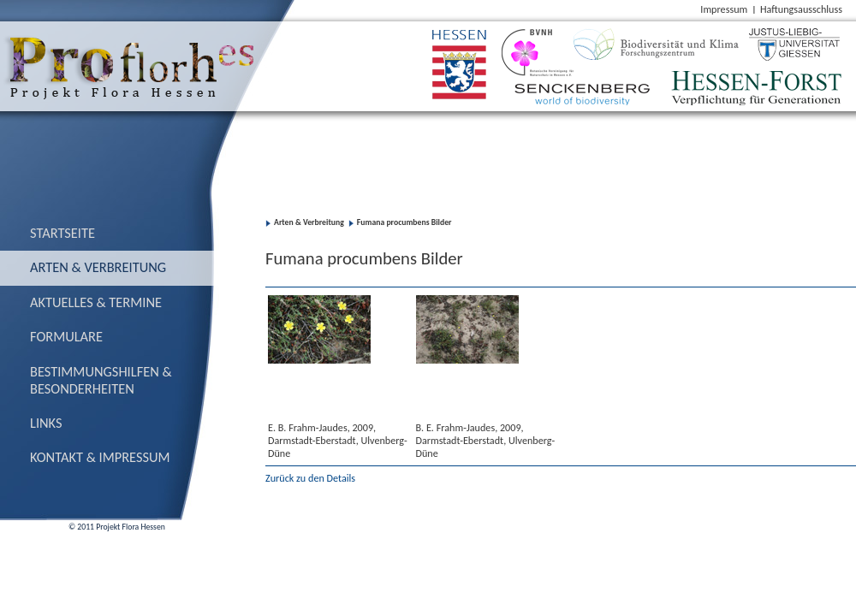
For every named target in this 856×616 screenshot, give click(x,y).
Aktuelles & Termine (96, 302)
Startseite (62, 233)
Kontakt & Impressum (100, 457)
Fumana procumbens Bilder (404, 222)
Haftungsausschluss (801, 9)
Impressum (724, 9)
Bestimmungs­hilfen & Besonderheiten (101, 380)
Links (46, 423)
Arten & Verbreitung (98, 267)
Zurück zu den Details (310, 478)
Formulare (66, 336)
